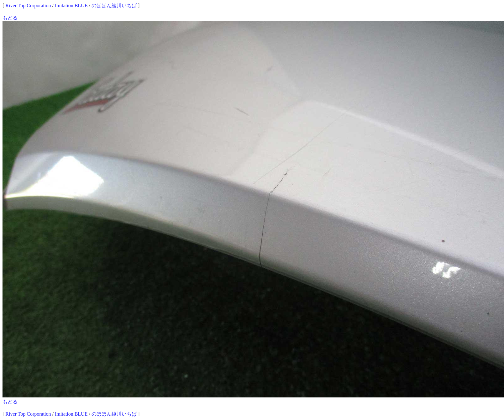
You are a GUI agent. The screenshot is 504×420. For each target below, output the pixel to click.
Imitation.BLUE (71, 5)
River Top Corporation (28, 5)
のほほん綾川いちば (114, 5)
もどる (10, 18)
